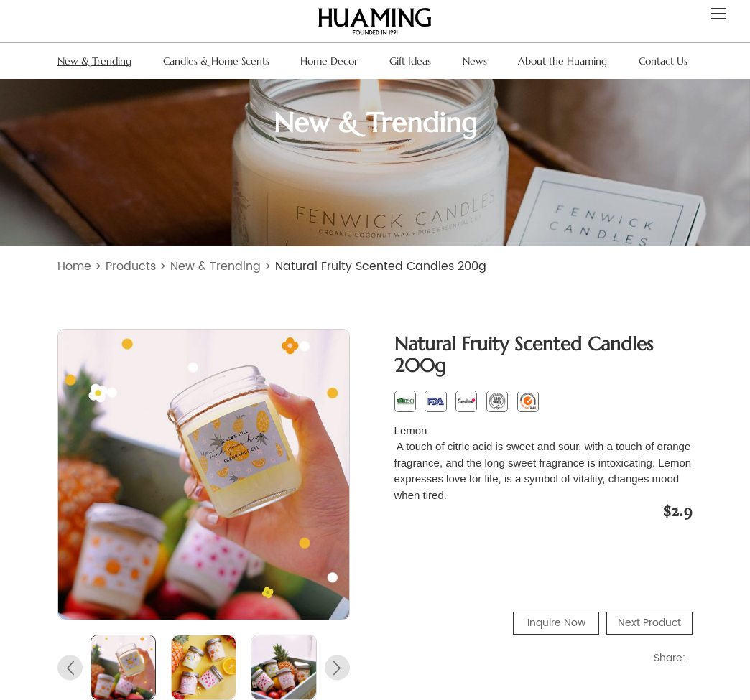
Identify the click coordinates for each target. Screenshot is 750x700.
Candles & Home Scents (216, 61)
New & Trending (94, 61)
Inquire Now (556, 623)
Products (131, 266)
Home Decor (329, 61)
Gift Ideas (410, 61)
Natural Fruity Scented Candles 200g (381, 266)
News (475, 61)
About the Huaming (562, 61)
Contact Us (663, 61)
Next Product (649, 623)
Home (74, 266)
